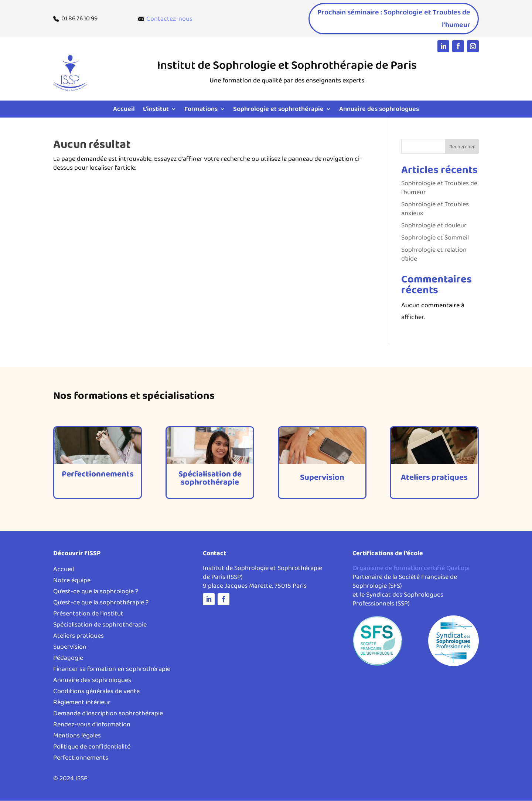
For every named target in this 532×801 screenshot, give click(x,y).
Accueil (124, 110)
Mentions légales (77, 737)
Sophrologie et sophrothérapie (278, 110)
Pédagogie (68, 660)
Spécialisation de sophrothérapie (100, 626)
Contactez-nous (169, 19)
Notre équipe (72, 582)
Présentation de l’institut (88, 615)
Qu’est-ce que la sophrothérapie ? (101, 604)
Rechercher (462, 147)
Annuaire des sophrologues (379, 110)
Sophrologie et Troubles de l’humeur (439, 188)
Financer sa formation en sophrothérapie (112, 671)
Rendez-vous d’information (92, 726)
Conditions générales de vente (96, 693)
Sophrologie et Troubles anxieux (435, 209)
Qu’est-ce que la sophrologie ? (96, 593)
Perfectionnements (81, 759)
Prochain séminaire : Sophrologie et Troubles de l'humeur (398, 19)
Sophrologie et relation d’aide (434, 255)
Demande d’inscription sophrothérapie (108, 715)
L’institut (156, 110)
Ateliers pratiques (79, 637)
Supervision (70, 649)
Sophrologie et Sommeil (435, 238)
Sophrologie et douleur (434, 226)
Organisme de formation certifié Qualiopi (411, 568)
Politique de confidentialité (92, 748)
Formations (201, 110)
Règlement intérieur (82, 704)
